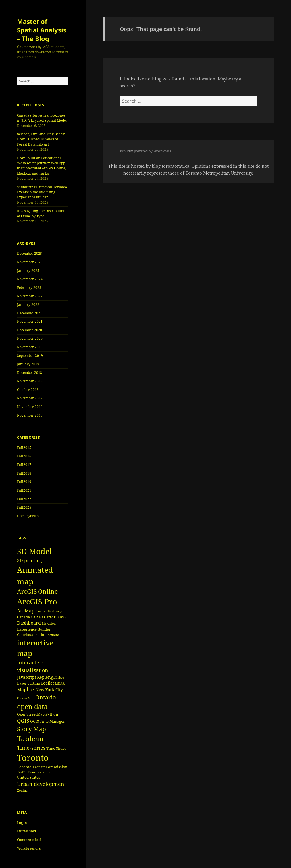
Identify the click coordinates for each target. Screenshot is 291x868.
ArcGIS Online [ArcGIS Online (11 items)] (37, 591)
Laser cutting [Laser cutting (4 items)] (28, 683)
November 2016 (30, 407)
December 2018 (30, 373)
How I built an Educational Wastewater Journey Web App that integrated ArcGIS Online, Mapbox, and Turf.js (41, 166)
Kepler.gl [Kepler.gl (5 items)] (46, 677)
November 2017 (30, 398)
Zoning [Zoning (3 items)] (22, 790)
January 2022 (28, 305)
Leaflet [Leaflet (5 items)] (47, 683)
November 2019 (30, 347)
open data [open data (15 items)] (32, 707)
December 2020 (30, 330)
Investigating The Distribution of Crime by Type (41, 213)
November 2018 (30, 381)
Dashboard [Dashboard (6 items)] (29, 623)
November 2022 (30, 296)
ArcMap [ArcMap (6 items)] (26, 611)
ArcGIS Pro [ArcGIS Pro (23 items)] (37, 601)
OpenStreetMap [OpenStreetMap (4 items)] (31, 714)
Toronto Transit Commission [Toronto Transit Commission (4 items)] (42, 767)
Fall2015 (24, 448)
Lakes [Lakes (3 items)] (60, 678)
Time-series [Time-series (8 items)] (31, 748)
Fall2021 (24, 490)
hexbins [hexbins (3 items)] (53, 635)
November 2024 (30, 279)
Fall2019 (24, 482)
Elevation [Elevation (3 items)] (49, 623)
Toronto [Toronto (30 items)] (33, 758)
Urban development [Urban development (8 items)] (41, 784)
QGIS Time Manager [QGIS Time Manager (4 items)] (47, 721)
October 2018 (28, 390)
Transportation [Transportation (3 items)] (39, 772)
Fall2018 (24, 473)
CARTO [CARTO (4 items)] (37, 617)
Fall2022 (24, 499)
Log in (22, 823)
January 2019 (28, 364)
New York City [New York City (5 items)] (49, 690)
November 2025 (30, 262)
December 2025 (30, 253)
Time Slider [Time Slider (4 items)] (56, 748)
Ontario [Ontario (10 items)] (46, 697)
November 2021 (30, 321)
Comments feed (29, 840)
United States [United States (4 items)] (29, 777)
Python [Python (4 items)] (52, 714)
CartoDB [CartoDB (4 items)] (51, 617)
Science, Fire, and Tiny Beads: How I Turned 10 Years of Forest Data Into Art (41, 139)
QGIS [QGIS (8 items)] (23, 721)
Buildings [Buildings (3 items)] (55, 611)
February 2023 (29, 288)
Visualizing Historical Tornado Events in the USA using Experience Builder (42, 192)
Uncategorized (29, 516)
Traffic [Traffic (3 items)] (22, 772)
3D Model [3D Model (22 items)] (34, 551)
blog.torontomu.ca (171, 166)
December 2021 (30, 313)
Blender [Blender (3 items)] (41, 611)
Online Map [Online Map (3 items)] (26, 698)
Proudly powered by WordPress (145, 151)
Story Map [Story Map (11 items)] (32, 729)
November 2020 (30, 338)
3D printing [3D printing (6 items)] (30, 560)
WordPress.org (29, 848)
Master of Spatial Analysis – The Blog (42, 30)
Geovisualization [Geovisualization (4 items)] (32, 635)
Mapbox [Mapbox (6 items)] (26, 689)
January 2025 (28, 271)
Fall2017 (24, 465)
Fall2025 (24, 507)
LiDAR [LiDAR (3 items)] (60, 683)
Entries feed (26, 831)
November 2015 (30, 415)
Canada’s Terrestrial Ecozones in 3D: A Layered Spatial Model (42, 118)
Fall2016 (24, 456)
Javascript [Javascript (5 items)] (27, 677)
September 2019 (30, 356)
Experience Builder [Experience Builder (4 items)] (34, 629)
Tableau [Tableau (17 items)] (30, 738)
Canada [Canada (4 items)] (23, 617)
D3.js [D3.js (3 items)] (63, 617)
